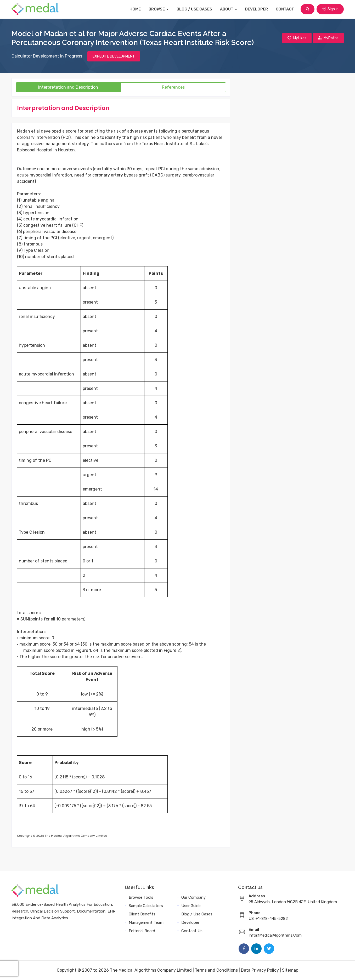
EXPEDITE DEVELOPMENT (114, 56)
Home (135, 9)
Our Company (193, 897)
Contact (285, 9)
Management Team (146, 922)
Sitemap (290, 970)
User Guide (191, 906)
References (173, 87)
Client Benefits (142, 914)
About (229, 9)
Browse (159, 9)
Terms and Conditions (216, 970)
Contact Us (192, 931)
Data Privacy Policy (260, 970)
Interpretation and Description (68, 87)
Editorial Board (142, 931)
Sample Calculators (146, 906)
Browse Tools (141, 897)
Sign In (330, 9)
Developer (257, 9)
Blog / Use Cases (194, 9)
